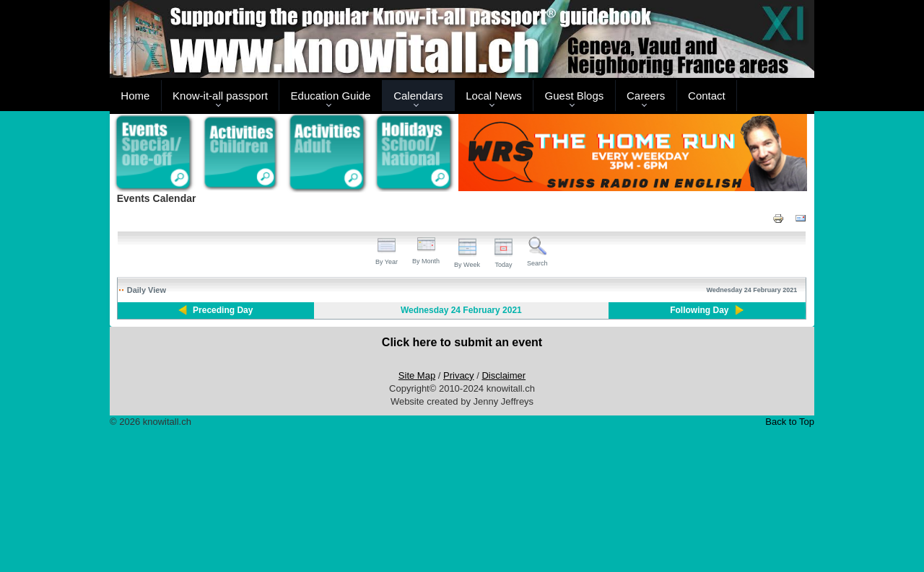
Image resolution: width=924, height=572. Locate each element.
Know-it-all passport (220, 96)
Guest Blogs (575, 96)
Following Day (699, 310)
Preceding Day (223, 310)
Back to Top (790, 422)
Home (135, 96)
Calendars (418, 96)
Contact (707, 96)
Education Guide (331, 96)
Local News (494, 96)
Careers (646, 96)
